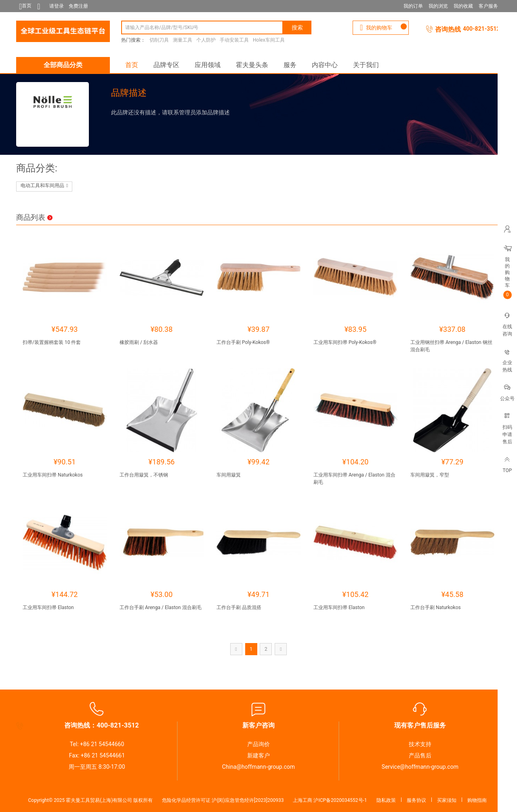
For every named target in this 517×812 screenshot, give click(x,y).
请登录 (57, 6)
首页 (132, 65)
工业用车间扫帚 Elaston (48, 607)
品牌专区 (166, 65)
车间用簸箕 (229, 475)
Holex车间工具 (269, 40)
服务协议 (416, 800)
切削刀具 (159, 40)
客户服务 (488, 6)
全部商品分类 (63, 65)
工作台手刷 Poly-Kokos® (243, 342)
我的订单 (413, 6)
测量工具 (183, 40)
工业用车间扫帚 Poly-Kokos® (345, 342)
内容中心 (325, 65)
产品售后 (420, 755)
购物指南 (477, 800)
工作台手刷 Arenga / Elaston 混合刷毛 (161, 607)
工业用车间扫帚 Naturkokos (53, 475)
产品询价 (258, 744)
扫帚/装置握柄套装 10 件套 (52, 342)
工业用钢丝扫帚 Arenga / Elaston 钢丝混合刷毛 (451, 346)
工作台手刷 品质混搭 (239, 607)
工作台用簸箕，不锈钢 (144, 475)
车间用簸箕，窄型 (430, 475)
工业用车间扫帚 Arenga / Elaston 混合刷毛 (354, 479)
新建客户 (258, 755)
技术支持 (420, 744)
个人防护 (206, 40)
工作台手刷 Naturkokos (436, 607)
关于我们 (366, 65)
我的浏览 (438, 6)
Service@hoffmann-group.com (420, 767)
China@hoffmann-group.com (258, 767)
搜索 (297, 27)
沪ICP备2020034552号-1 (340, 800)
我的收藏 (463, 6)
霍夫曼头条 (252, 65)
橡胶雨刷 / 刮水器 (139, 342)
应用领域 (208, 65)
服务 (290, 65)
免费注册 (78, 6)
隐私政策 (386, 800)
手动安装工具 (234, 40)
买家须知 (447, 800)
